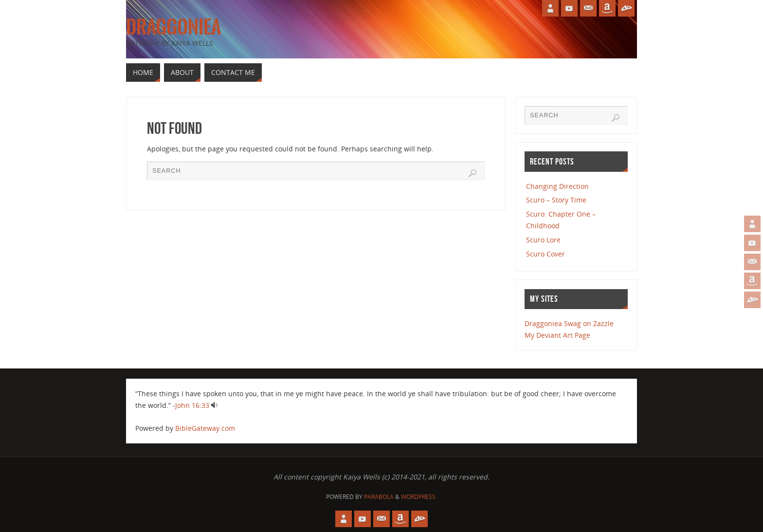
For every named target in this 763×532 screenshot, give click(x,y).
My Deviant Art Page (557, 335)
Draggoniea (173, 27)
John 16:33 (192, 405)
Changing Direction (557, 186)
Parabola (379, 497)
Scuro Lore (543, 240)
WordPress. (419, 497)
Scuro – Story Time (556, 200)
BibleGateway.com (205, 428)
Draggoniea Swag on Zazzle (569, 323)
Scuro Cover (545, 254)
